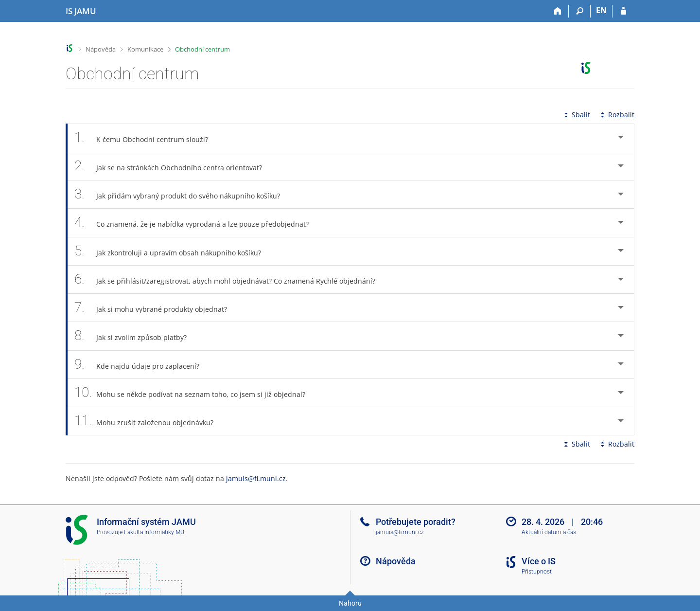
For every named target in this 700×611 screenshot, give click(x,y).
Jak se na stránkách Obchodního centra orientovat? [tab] (174, 166)
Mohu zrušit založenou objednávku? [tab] (149, 421)
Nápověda (101, 49)
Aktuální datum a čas (549, 532)
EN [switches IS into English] (601, 10)
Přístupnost (537, 572)
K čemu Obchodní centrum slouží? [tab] (147, 138)
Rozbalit (616, 115)
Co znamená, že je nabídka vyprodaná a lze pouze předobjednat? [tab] (197, 223)
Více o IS (539, 561)
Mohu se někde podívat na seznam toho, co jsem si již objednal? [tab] (195, 393)
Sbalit (576, 115)
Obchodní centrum (202, 49)
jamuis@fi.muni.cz (256, 478)
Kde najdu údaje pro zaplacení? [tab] (142, 365)
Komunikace (145, 49)
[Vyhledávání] (580, 11)
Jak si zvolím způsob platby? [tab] (136, 336)
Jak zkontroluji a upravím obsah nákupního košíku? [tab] (173, 251)
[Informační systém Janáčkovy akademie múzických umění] (81, 11)
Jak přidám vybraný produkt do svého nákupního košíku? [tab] (183, 194)
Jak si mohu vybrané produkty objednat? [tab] (156, 308)
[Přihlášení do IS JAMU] (623, 11)
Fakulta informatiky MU (154, 532)
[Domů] (558, 11)
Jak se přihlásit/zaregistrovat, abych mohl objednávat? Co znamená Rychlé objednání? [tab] (230, 279)
